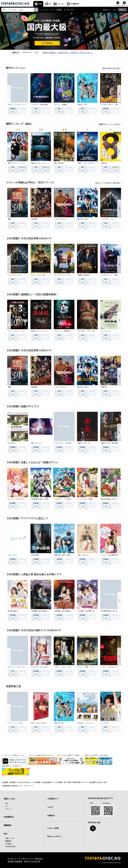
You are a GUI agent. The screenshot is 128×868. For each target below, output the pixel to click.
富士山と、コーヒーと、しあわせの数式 (91, 723)
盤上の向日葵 (59, 163)
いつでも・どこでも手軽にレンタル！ (14, 755)
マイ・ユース (12, 555)
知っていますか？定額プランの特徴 (68, 755)
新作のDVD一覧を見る (111, 68)
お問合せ (51, 815)
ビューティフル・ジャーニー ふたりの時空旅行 (71, 275)
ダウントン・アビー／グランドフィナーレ (22, 667)
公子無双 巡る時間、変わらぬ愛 (89, 611)
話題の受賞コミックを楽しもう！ (12, 766)
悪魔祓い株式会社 (84, 275)
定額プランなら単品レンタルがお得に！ (97, 755)
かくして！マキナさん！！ (17, 499)
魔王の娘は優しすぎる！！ (110, 499)
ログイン (124, 5)
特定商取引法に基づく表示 (98, 782)
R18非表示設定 (10, 846)
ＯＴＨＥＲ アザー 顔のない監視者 (90, 331)
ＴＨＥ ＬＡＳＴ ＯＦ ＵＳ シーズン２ (69, 667)
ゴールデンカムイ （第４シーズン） (114, 104)
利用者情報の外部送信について (12, 786)
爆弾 (9, 219)
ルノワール (105, 723)
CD (50, 4)
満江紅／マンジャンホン (39, 331)
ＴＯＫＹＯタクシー (61, 219)
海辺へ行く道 (82, 104)
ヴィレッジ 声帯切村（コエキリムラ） (68, 331)
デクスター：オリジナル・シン (42, 667)
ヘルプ (114, 10)
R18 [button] (121, 10)
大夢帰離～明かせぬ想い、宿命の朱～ (44, 611)
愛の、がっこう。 (37, 443)
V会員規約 (12, 782)
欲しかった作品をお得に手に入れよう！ (42, 755)
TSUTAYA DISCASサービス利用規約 (29, 782)
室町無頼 (34, 219)
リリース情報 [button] (55, 10)
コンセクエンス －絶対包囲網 (111, 275)
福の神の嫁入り (13, 611)
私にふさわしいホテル (39, 723)
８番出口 (104, 163)
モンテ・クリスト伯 (38, 275)
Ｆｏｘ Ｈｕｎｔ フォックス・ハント (21, 331)
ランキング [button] (69, 10)
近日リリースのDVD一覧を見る (108, 183)
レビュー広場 (53, 828)
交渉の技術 (35, 555)
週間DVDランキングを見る (110, 124)
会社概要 (5, 782)
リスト (118, 5)
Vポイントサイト (54, 836)
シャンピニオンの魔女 (85, 499)
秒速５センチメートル (39, 163)
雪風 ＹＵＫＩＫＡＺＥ (86, 163)
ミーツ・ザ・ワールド (15, 723)
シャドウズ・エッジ (108, 219)
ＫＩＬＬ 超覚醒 (60, 104)
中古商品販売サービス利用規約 (52, 782)
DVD (40, 4)
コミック (61, 4)
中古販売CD (75, 4)
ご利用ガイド (106, 10)
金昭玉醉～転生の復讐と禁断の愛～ (66, 611)
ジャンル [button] (43, 10)
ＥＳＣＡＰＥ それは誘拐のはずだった (68, 443)
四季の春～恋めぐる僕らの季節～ (66, 555)
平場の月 (104, 387)
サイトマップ (28, 786)
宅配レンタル (10, 838)
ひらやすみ (12, 443)
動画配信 (7, 825)
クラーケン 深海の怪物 (39, 104)
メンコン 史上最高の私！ (110, 555)
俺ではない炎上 (83, 219)
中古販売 (8, 844)
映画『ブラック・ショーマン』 (18, 163)
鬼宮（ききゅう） (84, 555)
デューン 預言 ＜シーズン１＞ (89, 667)
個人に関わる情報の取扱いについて (76, 782)
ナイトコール (105, 331)
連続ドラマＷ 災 (84, 443)
